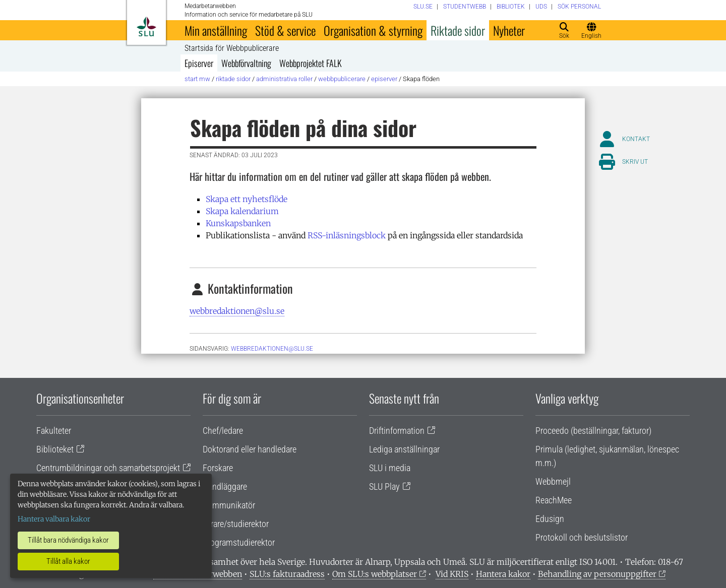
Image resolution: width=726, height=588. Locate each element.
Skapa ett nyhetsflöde (247, 199)
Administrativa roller (284, 79)
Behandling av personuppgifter (597, 574)
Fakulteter (54, 431)
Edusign (550, 519)
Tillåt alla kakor (68, 561)
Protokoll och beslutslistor (582, 537)
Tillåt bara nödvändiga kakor (68, 540)
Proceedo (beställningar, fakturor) (593, 431)
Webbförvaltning (246, 63)
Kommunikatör (229, 505)
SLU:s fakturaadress (287, 574)
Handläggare (225, 486)
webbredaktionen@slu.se (237, 311)
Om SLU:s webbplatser (375, 574)
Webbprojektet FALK (311, 63)
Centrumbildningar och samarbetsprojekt (108, 468)
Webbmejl (553, 481)
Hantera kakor (503, 574)
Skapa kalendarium (242, 211)
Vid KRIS (452, 574)
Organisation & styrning (373, 30)
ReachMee (554, 500)
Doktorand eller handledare (250, 449)
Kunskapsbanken (238, 223)
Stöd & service (285, 30)
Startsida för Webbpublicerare (232, 48)
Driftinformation (397, 431)
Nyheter (509, 30)
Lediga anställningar (404, 449)
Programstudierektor (239, 542)
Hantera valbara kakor (54, 519)
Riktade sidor (458, 30)
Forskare (218, 468)
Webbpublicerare (342, 79)
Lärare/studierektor (236, 524)
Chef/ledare (223, 431)
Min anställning (216, 30)
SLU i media (390, 468)
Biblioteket (55, 449)
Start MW (197, 79)
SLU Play (384, 486)
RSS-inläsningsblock (347, 235)
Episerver (199, 63)
